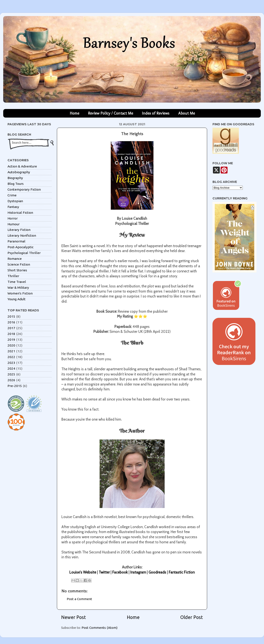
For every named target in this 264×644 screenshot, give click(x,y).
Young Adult (17, 299)
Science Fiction (19, 264)
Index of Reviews (156, 113)
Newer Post (74, 617)
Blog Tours (16, 184)
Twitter (104, 572)
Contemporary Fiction (24, 189)
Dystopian (15, 201)
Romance (15, 259)
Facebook (120, 572)
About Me (187, 113)
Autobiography (19, 172)
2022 (11, 357)
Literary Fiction (19, 230)
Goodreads (157, 572)
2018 (11, 334)
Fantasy (13, 207)
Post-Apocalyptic (20, 247)
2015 (11, 316)
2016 (11, 322)
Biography (15, 178)
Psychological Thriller (24, 253)
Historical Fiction (20, 213)
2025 (11, 374)
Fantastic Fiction (182, 572)
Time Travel (17, 282)
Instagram (138, 572)
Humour (14, 224)
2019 (11, 340)
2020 (11, 345)
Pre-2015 (15, 386)
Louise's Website (83, 572)
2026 (11, 380)
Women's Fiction (20, 293)
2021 (11, 351)
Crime (12, 195)
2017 (11, 328)
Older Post (192, 617)
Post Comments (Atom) (99, 628)
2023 (11, 363)
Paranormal (16, 241)
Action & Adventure (22, 166)
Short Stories (17, 270)
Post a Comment (79, 599)
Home (74, 113)
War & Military (18, 288)
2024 (11, 368)
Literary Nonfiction (22, 235)
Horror (13, 218)
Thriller (13, 276)
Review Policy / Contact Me (111, 113)
